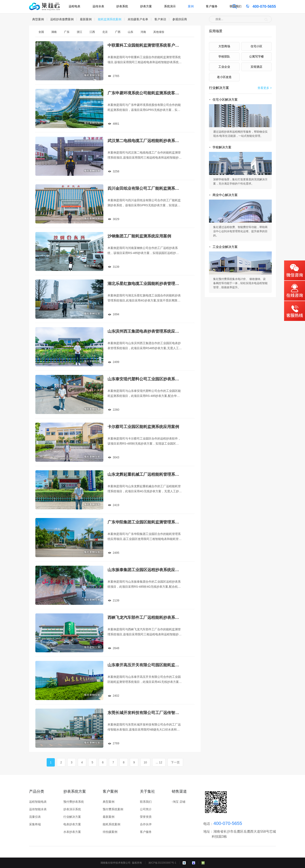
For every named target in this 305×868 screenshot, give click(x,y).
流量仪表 (35, 817)
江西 (92, 32)
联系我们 (236, 6)
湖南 (54, 32)
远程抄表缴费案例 (62, 19)
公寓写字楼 (256, 56)
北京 (105, 32)
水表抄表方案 (72, 832)
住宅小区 (256, 46)
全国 (41, 32)
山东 (131, 32)
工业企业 (224, 67)
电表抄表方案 (72, 824)
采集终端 (35, 824)
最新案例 (86, 19)
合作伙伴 (146, 824)
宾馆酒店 (256, 67)
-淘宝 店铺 (179, 802)
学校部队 (224, 56)
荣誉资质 (146, 817)
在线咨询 (295, 291)
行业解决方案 (72, 817)
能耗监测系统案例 (110, 19)
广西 (118, 32)
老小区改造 (224, 77)
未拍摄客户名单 (138, 19)
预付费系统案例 (113, 809)
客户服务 (146, 832)
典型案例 (38, 19)
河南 (143, 32)
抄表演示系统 (72, 809)
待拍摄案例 (110, 832)
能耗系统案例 (111, 824)
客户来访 (160, 19)
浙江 (79, 32)
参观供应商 (180, 19)
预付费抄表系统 (74, 802)
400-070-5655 (257, 6)
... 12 (159, 762)
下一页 (175, 762)
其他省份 (159, 32)
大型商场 (224, 46)
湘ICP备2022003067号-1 (162, 863)
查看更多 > (265, 88)
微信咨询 (295, 271)
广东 (67, 32)
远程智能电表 (38, 802)
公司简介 (146, 809)
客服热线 (295, 311)
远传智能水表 (38, 809)
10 (145, 762)
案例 (191, 6)
